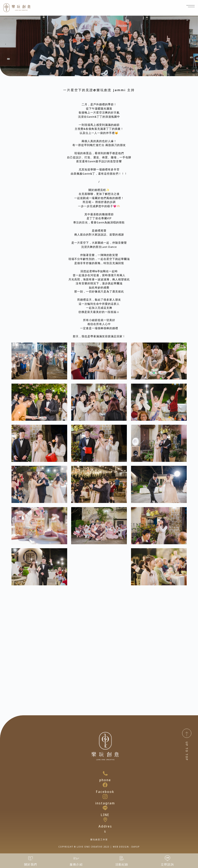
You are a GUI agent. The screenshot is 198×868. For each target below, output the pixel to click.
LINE (105, 815)
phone (105, 780)
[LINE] (105, 808)
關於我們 (31, 864)
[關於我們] (31, 858)
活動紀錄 (122, 864)
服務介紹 (76, 864)
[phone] (105, 773)
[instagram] (105, 797)
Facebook (105, 792)
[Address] (105, 820)
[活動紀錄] (122, 858)
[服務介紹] (76, 858)
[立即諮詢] (167, 858)
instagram (105, 803)
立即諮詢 (167, 864)
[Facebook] (105, 785)
